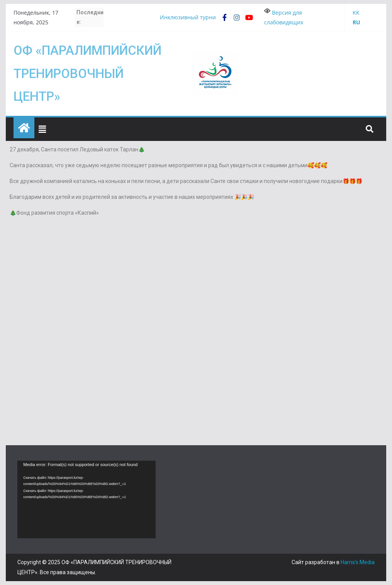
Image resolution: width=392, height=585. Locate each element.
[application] (87, 499)
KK (356, 13)
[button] (42, 129)
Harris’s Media (358, 562)
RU (356, 22)
